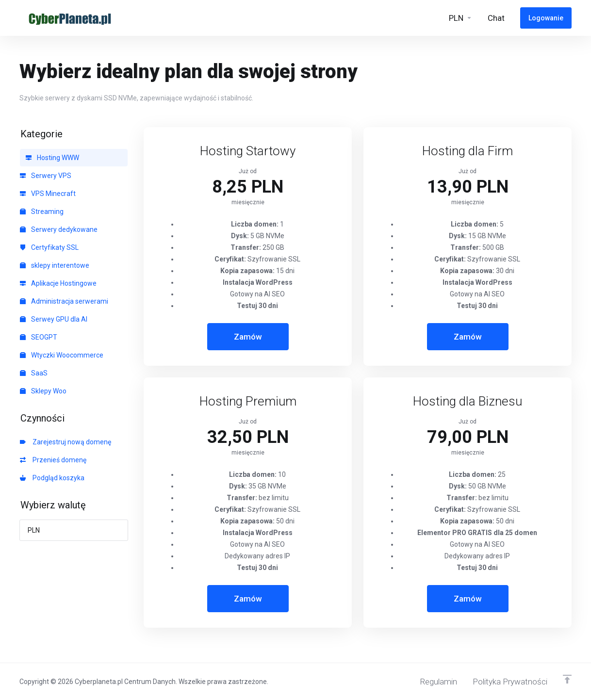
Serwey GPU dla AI (54, 319)
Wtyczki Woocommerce (62, 355)
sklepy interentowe (55, 265)
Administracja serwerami (64, 301)
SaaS (34, 373)
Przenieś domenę (53, 460)
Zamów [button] (248, 337)
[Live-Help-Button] (496, 18)
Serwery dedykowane (59, 229)
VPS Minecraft (48, 194)
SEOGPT (39, 337)
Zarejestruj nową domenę (66, 442)
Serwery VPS (46, 176)
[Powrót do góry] (567, 679)
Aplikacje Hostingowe (58, 283)
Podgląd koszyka (52, 478)
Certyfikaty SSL (49, 247)
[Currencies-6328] (460, 18)
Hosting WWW (52, 158)
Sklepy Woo (43, 391)
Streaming (42, 212)
